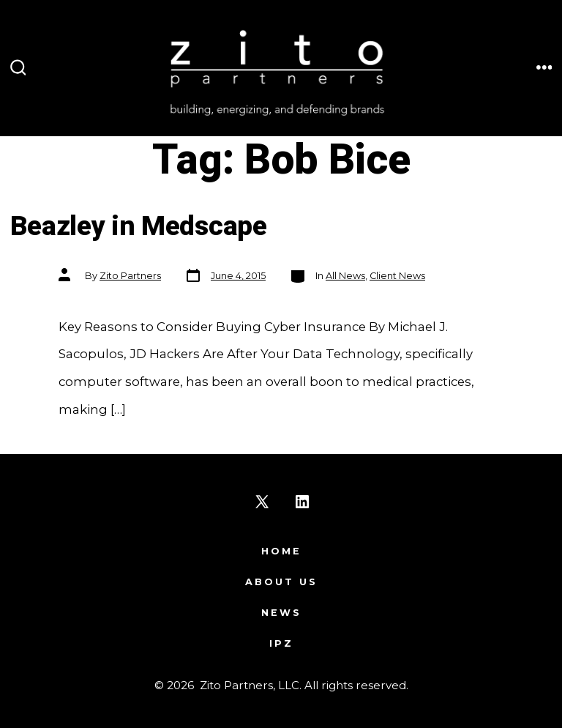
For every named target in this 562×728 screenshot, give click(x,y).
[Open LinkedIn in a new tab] (302, 502)
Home (281, 551)
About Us (281, 582)
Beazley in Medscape (139, 227)
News (281, 613)
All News (345, 276)
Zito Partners (130, 276)
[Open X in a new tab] (262, 502)
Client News (397, 276)
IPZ (281, 643)
